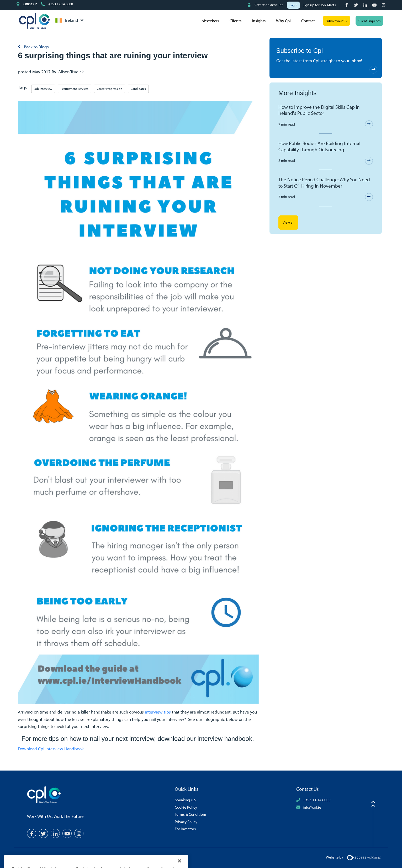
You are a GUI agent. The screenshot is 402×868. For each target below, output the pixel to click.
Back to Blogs (36, 47)
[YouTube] (375, 5)
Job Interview (43, 89)
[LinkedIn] (366, 5)
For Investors (185, 829)
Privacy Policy (186, 822)
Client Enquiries (369, 21)
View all (288, 222)
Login (293, 5)
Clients (236, 21)
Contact (308, 21)
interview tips (158, 712)
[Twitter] (356, 5)
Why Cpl (283, 21)
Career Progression (110, 89)
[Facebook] (347, 5)
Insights (259, 21)
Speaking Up (185, 800)
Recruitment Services (75, 89)
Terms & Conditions (191, 814)
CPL (34, 21)
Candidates (138, 89)
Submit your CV (337, 21)
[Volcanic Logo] (364, 857)
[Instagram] (384, 5)
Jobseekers (210, 21)
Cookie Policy (186, 807)
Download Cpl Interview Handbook (51, 749)
